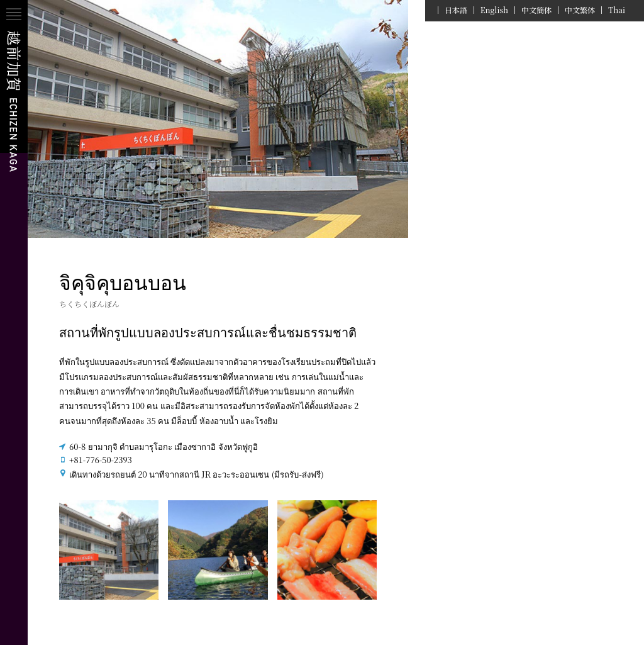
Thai (617, 10)
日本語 (456, 10)
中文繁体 (580, 10)
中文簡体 (536, 10)
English (494, 10)
